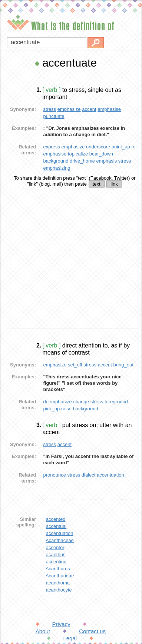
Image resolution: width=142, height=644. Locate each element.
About (43, 631)
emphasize (69, 109)
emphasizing (57, 168)
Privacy (61, 624)
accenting (56, 562)
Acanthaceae (60, 540)
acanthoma (58, 583)
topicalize (78, 154)
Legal (70, 638)
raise (66, 409)
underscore (98, 147)
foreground (116, 402)
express (52, 147)
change (81, 402)
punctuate (54, 116)
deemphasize (57, 402)
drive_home (82, 161)
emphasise (109, 109)
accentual (56, 526)
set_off (75, 365)
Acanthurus (58, 569)
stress (49, 109)
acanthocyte (59, 590)
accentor (55, 547)
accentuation (110, 475)
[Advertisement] (70, 259)
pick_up (51, 409)
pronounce (54, 475)
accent (89, 109)
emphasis (107, 161)
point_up (121, 147)
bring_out (123, 365)
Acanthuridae (60, 576)
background (56, 161)
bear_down (101, 154)
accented (56, 519)
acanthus (56, 555)
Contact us (92, 631)
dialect (89, 475)
